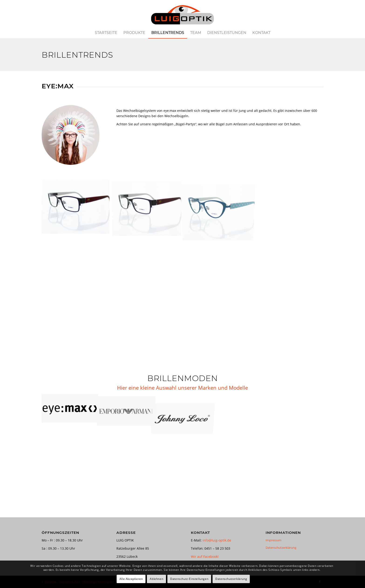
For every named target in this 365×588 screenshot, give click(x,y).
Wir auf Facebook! (205, 556)
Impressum (274, 540)
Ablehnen (156, 579)
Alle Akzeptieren (131, 579)
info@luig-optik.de (217, 540)
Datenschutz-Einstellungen (189, 579)
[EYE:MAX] (71, 135)
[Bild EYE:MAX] (77, 208)
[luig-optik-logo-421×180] (182, 13)
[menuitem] (106, 33)
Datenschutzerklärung (281, 548)
